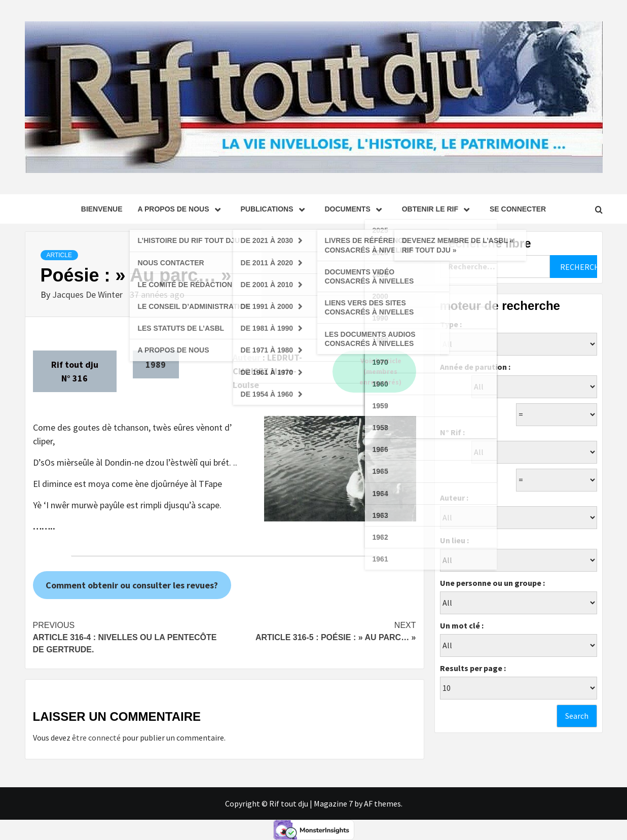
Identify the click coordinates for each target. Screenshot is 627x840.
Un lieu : (454, 540)
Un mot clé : (462, 625)
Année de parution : (475, 367)
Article (59, 255)
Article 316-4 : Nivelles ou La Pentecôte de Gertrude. (129, 637)
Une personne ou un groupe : (492, 583)
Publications (275, 209)
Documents (356, 209)
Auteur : (454, 498)
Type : (451, 324)
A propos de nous (181, 209)
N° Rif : (452, 432)
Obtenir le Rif (438, 209)
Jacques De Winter (88, 294)
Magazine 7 (333, 803)
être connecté (96, 738)
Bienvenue (102, 209)
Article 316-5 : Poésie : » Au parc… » (320, 631)
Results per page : (473, 668)
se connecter (518, 209)
